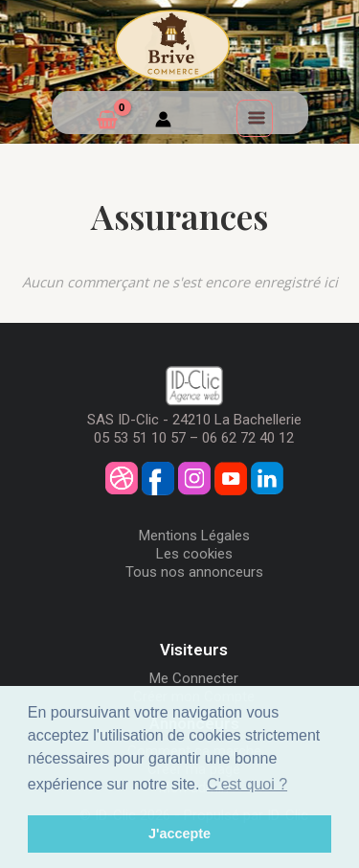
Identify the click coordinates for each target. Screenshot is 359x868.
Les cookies (194, 554)
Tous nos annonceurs (194, 572)
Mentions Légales (194, 536)
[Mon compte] (163, 122)
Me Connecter (194, 678)
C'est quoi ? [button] (247, 784)
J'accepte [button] (179, 834)
